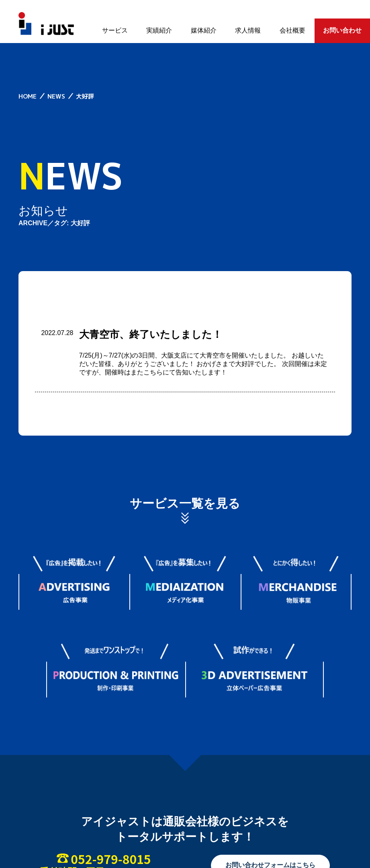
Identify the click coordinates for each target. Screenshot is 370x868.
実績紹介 (159, 30)
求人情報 (248, 30)
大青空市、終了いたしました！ (151, 334)
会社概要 (292, 30)
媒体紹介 (204, 30)
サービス (115, 30)
